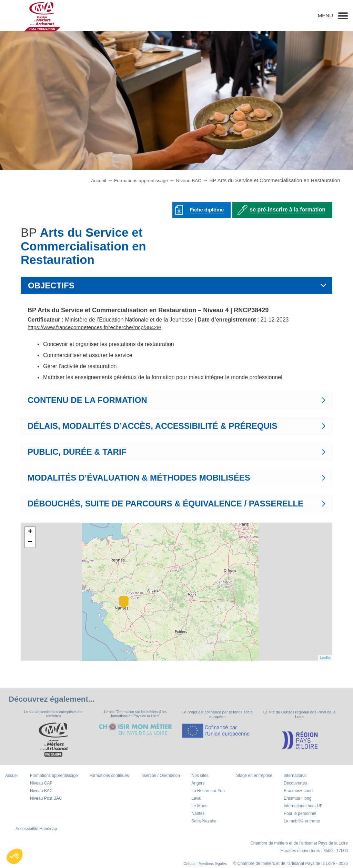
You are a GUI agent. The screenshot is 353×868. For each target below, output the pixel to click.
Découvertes (295, 784)
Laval (196, 799)
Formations (135, 180)
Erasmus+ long (297, 799)
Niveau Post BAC (46, 799)
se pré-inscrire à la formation (288, 209)
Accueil (89, 180)
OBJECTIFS (51, 285)
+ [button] (30, 532)
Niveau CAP (41, 784)
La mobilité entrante (302, 822)
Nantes (198, 814)
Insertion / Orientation (160, 776)
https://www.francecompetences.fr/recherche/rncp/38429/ (97, 327)
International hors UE (303, 807)
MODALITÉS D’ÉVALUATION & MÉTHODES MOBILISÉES (139, 477)
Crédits (186, 864)
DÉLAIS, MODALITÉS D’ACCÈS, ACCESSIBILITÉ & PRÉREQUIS (153, 426)
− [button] (30, 542)
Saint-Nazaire (204, 822)
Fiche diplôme (205, 209)
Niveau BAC (187, 180)
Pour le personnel (300, 814)
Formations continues (109, 776)
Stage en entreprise (254, 776)
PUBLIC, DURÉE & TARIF (77, 451)
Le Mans (199, 807)
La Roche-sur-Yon (208, 791)
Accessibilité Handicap (36, 829)
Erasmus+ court (298, 791)
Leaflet (325, 658)
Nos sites (200, 776)
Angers (198, 784)
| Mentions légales (210, 864)
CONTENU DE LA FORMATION (87, 400)
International (295, 776)
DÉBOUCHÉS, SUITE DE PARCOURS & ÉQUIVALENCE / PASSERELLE (165, 503)
